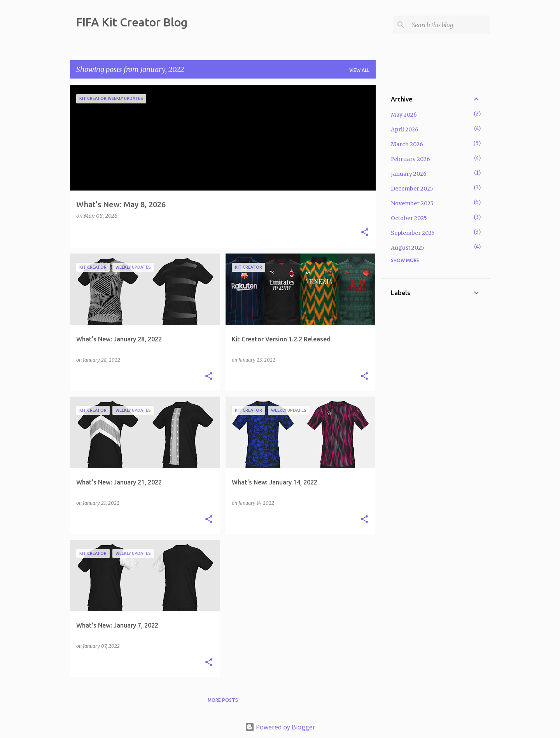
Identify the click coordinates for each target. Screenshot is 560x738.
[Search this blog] (450, 25)
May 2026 (404, 115)
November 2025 (412, 203)
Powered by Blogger (280, 727)
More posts (223, 700)
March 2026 (407, 144)
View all (359, 70)
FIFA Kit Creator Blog (132, 22)
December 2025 (412, 189)
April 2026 (405, 129)
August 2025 (408, 248)
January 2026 (409, 174)
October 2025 (409, 218)
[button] (365, 233)
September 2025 (413, 233)
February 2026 (410, 159)
